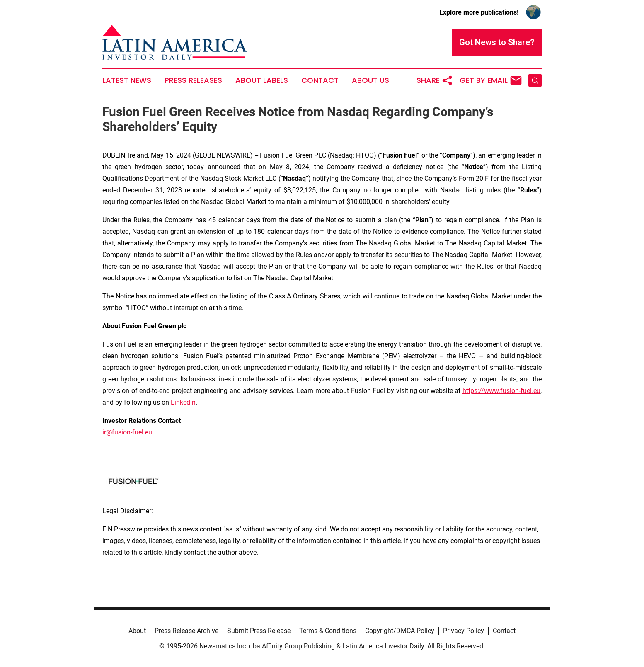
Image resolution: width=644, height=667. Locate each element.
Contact (320, 80)
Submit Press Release (259, 631)
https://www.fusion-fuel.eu (501, 391)
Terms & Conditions (328, 631)
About (137, 631)
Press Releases (193, 80)
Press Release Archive (186, 631)
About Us (370, 80)
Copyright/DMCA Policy (400, 631)
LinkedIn (183, 402)
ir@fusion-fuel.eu (127, 432)
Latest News (127, 80)
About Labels (262, 80)
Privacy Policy (464, 631)
